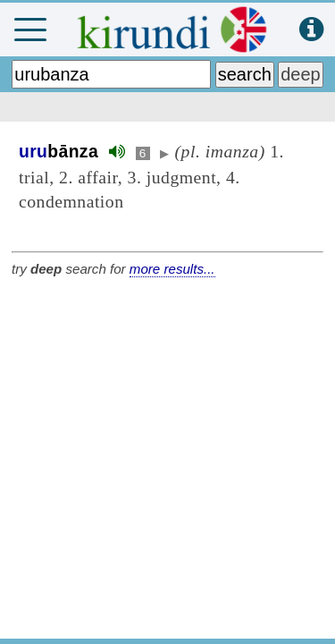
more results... (172, 269)
